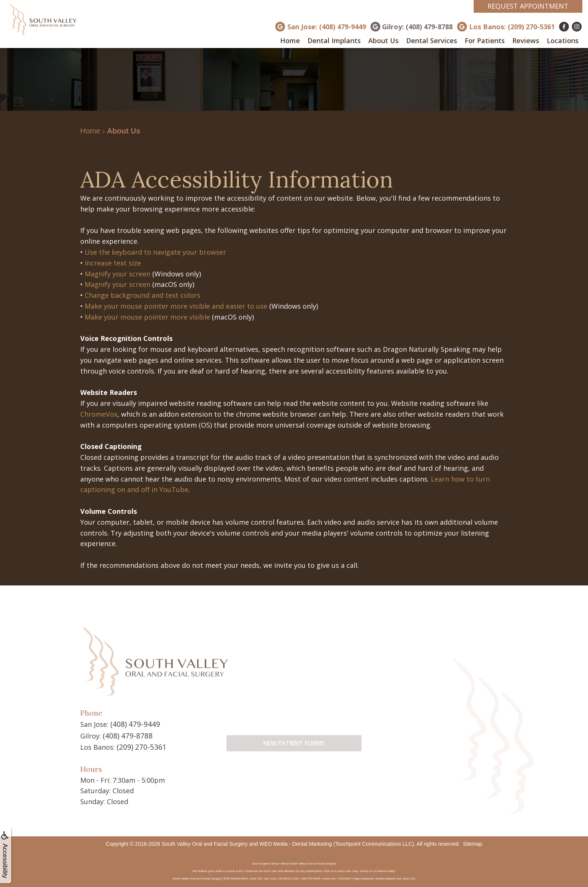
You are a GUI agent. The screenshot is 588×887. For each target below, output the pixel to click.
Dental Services (432, 41)
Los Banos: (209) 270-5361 (512, 27)
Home (290, 41)
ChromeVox (99, 414)
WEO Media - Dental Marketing (295, 842)
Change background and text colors (142, 295)
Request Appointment (528, 6)
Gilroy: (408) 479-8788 (417, 27)
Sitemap (473, 842)
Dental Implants (334, 41)
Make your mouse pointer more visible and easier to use (176, 306)
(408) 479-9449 (133, 724)
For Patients (485, 41)
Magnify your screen (118, 274)
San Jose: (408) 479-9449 (327, 27)
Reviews (526, 41)
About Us (383, 41)
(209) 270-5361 (139, 746)
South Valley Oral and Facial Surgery (205, 842)
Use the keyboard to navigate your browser (155, 252)
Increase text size (113, 263)
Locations (563, 41)
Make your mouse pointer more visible (147, 317)
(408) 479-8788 (126, 735)
